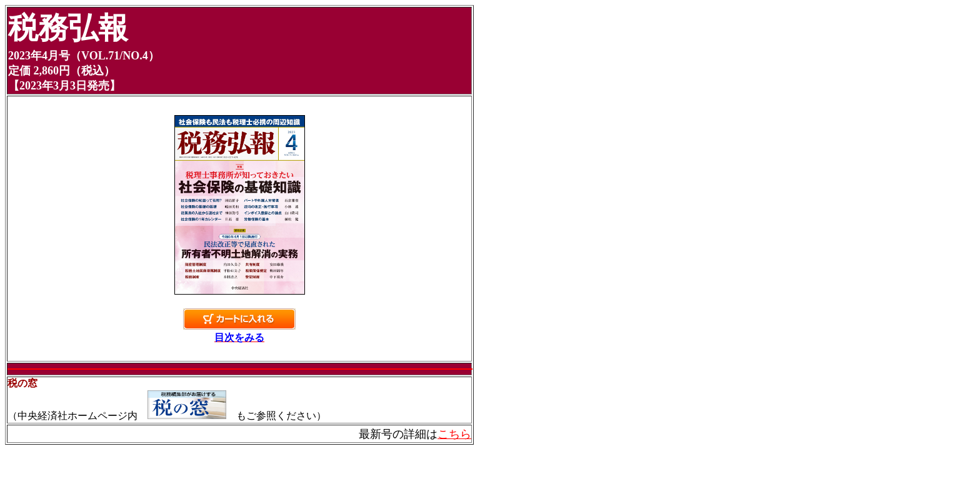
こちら (454, 434)
